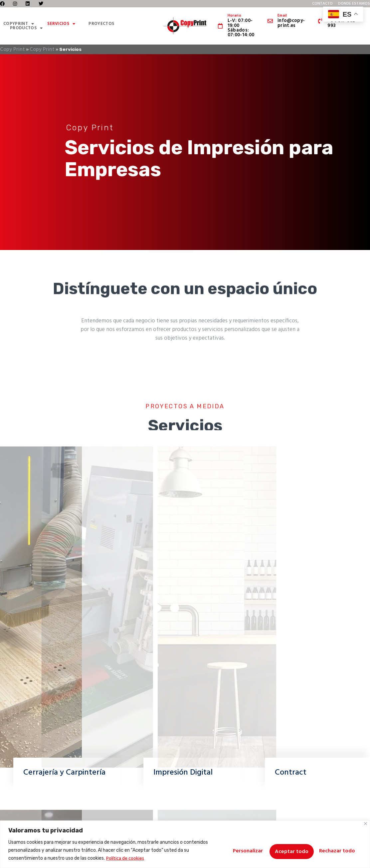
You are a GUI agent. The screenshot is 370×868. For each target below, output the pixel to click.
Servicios (61, 24)
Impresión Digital (183, 773)
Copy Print (12, 50)
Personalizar (230, 850)
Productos (26, 28)
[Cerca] (366, 824)
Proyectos (101, 24)
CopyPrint (19, 24)
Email (282, 16)
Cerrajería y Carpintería (64, 773)
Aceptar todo (337, 850)
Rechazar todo (282, 850)
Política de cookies (137, 859)
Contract (291, 773)
